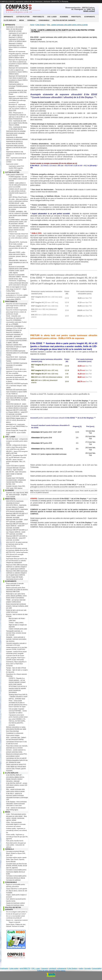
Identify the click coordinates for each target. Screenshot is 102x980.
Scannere (64, 17)
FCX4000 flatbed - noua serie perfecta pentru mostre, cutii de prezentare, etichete (18, 222)
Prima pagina (61, 971)
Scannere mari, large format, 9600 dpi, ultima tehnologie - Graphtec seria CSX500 (17, 495)
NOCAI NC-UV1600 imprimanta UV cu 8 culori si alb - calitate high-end (18, 33)
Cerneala (31, 20)
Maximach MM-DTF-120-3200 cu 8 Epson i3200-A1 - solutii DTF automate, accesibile (17, 538)
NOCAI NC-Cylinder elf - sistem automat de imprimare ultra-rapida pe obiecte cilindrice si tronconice (17, 406)
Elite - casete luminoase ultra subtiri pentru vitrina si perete (67, 25)
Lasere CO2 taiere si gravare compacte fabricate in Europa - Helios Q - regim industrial (16, 468)
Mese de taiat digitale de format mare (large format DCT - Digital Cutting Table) (16, 289)
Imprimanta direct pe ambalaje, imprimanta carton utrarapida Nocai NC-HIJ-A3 (16, 133)
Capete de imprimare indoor (15, 905)
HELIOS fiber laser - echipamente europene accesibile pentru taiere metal (17, 441)
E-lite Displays (10, 20)
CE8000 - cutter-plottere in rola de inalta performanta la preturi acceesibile (18, 185)
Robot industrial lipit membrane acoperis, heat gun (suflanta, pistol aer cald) (17, 606)
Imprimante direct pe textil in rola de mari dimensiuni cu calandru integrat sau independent (17, 561)
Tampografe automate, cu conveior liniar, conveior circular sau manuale (16, 633)
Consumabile (44, 20)
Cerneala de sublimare (13, 880)
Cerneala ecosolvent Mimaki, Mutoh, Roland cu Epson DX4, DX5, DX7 (16, 853)
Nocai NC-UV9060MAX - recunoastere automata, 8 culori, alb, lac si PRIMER (16, 322)
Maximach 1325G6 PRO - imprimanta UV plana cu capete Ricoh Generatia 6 (16, 347)
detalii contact (89, 11)
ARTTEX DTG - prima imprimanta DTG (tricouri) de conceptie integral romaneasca (17, 554)
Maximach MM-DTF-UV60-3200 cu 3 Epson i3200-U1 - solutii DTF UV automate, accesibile (17, 412)
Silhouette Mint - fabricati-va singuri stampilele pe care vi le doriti (18, 262)
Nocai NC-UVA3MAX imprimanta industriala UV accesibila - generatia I (17, 365)
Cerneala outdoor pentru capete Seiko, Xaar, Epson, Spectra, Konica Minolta (16, 860)
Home (32, 25)
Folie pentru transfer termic (15, 841)
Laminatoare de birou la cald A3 (16, 758)
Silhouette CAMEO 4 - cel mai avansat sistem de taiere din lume (18, 248)
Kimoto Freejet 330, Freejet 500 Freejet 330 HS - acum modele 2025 (16, 433)
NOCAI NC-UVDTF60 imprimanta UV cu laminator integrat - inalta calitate (17, 386)
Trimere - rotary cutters (16, 623)
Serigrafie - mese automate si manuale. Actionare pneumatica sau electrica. (16, 639)
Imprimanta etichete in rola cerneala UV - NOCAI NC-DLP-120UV (16, 154)
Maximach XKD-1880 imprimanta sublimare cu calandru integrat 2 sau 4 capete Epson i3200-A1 (17, 567)
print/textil (76, 17)
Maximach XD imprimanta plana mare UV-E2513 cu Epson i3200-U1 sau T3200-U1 (17, 392)
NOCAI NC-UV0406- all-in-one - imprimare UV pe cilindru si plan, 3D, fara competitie (16, 371)
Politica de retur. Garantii (64, 20)
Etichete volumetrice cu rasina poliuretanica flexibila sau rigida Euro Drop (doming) (16, 729)
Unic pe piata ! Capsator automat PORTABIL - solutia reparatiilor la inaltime (18, 711)
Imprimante (8, 17)
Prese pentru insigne (13, 735)
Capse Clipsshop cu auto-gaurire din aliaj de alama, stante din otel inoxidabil (17, 891)
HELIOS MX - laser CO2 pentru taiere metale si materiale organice (16, 474)
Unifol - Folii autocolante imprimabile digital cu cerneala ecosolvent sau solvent (16, 824)
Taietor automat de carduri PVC (16, 764)
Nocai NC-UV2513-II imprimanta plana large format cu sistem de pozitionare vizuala (16, 312)
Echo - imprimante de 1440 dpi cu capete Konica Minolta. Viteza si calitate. (18, 123)
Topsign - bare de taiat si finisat (16, 668)
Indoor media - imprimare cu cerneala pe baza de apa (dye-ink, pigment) (17, 837)
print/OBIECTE (38, 17)
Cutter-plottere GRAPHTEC (15, 175)
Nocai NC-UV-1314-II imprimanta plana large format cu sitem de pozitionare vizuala (17, 306)
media (22, 20)
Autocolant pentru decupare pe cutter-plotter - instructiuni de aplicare (16, 845)
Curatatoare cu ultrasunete (15, 733)
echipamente (90, 17)
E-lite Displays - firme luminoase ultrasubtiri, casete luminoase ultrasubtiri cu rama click (16, 804)
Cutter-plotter (23, 17)
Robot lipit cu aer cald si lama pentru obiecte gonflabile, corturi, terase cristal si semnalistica (17, 596)
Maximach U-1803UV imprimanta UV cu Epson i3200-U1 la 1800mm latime (18, 39)
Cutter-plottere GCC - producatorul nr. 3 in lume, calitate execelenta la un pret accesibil (17, 295)
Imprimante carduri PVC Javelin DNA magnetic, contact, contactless (16, 168)
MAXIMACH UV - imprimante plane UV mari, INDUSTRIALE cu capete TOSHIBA (17, 426)
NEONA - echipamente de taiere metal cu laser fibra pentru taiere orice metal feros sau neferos (16, 447)
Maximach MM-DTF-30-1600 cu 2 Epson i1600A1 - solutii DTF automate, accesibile (17, 515)
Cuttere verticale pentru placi (18, 629)
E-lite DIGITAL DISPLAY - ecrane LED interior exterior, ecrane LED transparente (17, 785)
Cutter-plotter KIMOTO (13, 299)
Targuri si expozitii (14, 922)
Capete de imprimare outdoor (15, 903)
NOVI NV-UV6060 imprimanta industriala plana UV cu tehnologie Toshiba (17, 353)
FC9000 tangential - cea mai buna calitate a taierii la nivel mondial (18, 179)
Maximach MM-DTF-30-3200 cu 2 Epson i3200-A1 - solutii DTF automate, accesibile (17, 526)
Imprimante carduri (12, 164)
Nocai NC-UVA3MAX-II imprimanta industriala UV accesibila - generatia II (14, 334)
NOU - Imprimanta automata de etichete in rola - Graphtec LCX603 (16, 160)
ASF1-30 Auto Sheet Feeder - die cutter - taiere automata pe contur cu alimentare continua (18, 199)
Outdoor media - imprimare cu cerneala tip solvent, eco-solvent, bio (17, 830)
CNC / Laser (52, 17)
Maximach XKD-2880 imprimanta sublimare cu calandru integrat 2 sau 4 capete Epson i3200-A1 (17, 573)
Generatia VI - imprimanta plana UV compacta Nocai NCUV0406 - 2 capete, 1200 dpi (17, 341)
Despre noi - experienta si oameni (17, 920)
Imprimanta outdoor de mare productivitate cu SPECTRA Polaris (18, 92)
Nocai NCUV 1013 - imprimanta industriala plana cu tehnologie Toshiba (16, 359)
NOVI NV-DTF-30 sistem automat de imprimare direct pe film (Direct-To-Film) (17, 544)
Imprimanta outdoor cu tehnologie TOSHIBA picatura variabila (18, 86)
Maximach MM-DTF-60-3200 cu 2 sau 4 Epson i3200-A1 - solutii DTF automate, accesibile (17, 532)
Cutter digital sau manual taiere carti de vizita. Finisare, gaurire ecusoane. (16, 769)
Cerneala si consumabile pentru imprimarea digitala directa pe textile (16, 872)
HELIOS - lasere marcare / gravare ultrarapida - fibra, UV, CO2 (16, 462)
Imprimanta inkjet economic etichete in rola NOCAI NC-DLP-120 (16, 148)
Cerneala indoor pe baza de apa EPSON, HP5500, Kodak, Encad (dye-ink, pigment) (17, 866)
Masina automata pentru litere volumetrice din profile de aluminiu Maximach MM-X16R (17, 590)
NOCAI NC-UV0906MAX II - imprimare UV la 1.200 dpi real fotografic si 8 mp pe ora (16, 328)
